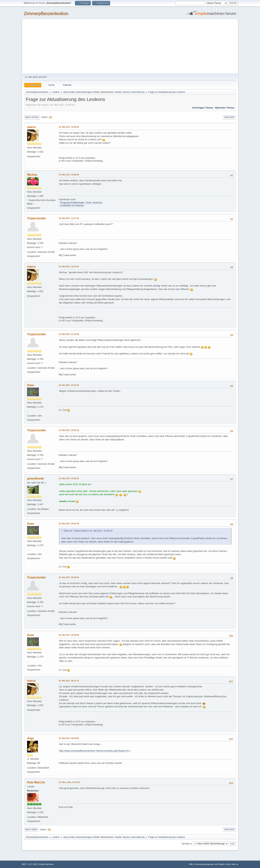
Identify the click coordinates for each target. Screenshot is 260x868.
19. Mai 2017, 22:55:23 (69, 430)
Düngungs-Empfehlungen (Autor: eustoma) (81, 203)
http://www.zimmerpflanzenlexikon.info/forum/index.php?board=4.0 (95, 751)
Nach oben (31, 830)
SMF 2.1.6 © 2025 (30, 864)
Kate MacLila (137, 92)
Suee (31, 385)
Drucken (229, 117)
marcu (31, 127)
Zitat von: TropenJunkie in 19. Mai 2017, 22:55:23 (88, 531)
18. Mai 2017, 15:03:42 (69, 127)
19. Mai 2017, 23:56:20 (69, 478)
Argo (30, 738)
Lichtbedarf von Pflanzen (72, 205)
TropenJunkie (36, 218)
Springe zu (187, 844)
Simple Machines (46, 864)
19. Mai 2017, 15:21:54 (69, 266)
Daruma (126, 92)
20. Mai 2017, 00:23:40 (69, 524)
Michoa (32, 175)
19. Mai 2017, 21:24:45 (69, 334)
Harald (118, 92)
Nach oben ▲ (232, 864)
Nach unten (32, 117)
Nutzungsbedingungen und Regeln (210, 864)
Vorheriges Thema (202, 108)
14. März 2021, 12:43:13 (69, 782)
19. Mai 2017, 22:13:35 (69, 385)
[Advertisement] (130, 46)
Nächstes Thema (225, 108)
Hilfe (191, 864)
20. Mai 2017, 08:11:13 (69, 681)
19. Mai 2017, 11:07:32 (69, 218)
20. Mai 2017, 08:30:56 (69, 738)
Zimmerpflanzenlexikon (46, 13)
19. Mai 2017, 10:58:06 (69, 175)
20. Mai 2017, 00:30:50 (69, 577)
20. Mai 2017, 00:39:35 (69, 635)
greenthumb (35, 479)
